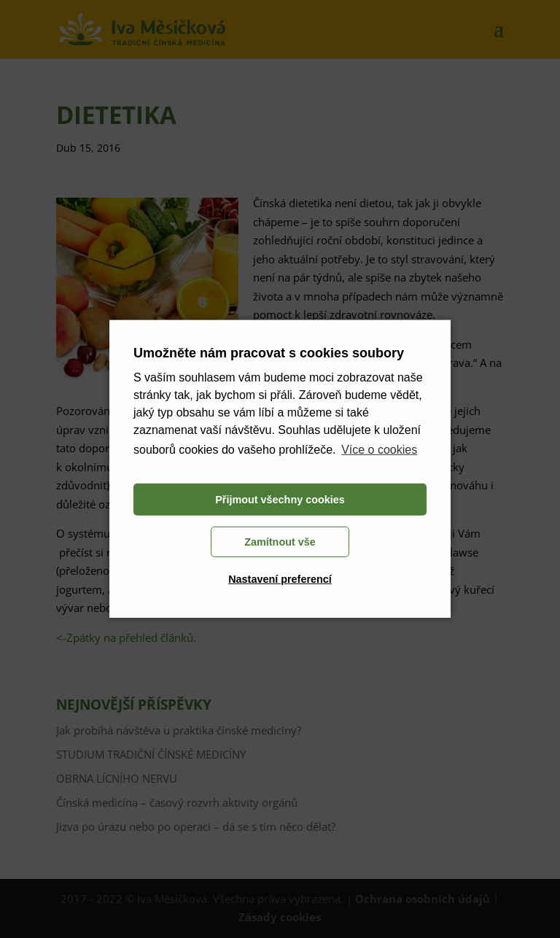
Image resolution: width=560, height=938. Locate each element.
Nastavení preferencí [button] (280, 579)
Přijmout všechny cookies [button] (280, 500)
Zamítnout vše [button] (280, 542)
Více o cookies (379, 450)
